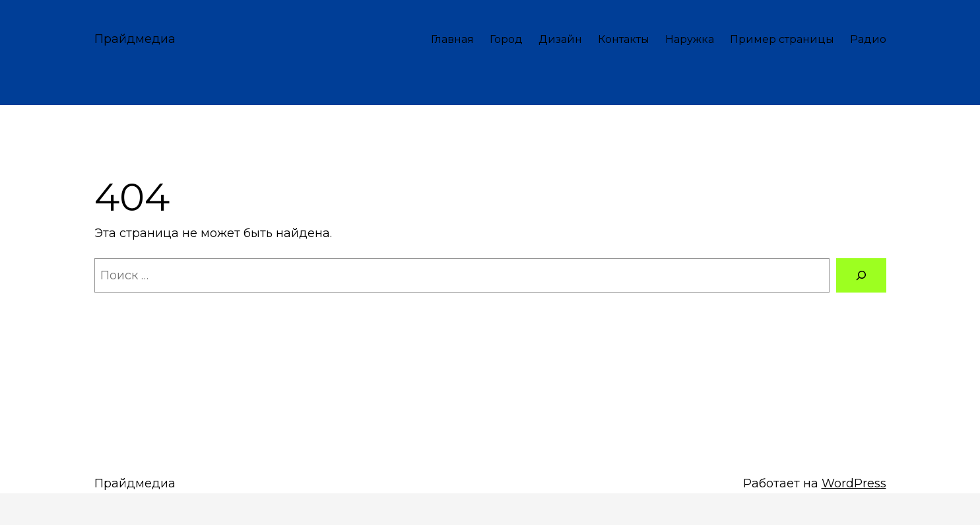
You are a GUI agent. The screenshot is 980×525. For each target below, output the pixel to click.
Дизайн (560, 39)
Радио (868, 39)
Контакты (624, 39)
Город (506, 39)
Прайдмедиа (135, 39)
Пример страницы (782, 39)
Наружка (690, 39)
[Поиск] (861, 275)
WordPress (854, 483)
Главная (452, 39)
